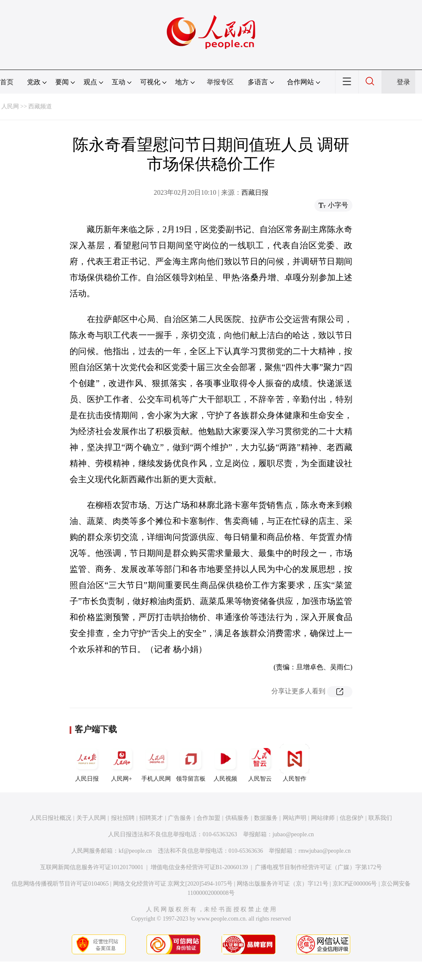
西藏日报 (255, 192)
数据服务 (266, 818)
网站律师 (323, 818)
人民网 (10, 106)
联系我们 (380, 818)
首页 (7, 82)
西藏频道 (40, 106)
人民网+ (122, 763)
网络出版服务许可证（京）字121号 (283, 884)
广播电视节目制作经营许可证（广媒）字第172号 (318, 867)
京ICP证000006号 (355, 884)
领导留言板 (191, 763)
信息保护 (352, 818)
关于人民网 (91, 818)
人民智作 (295, 763)
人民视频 (225, 763)
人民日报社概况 (51, 818)
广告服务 (180, 818)
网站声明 (295, 818)
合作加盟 (208, 818)
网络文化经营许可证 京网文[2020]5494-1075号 (173, 884)
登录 (403, 82)
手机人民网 (156, 763)
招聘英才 (151, 818)
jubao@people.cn (293, 834)
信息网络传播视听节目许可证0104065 (60, 884)
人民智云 (260, 763)
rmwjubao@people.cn (325, 851)
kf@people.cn (135, 851)
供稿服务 (237, 818)
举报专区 (220, 82)
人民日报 (87, 763)
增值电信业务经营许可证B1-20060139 (199, 867)
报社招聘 (123, 818)
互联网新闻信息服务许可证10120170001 (92, 867)
